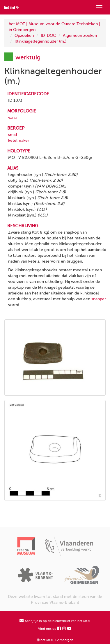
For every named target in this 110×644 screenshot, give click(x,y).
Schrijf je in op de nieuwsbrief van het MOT (55, 621)
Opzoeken (24, 36)
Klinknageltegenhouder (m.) (40, 41)
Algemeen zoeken (80, 36)
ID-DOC (48, 36)
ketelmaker (19, 140)
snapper (99, 299)
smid (13, 135)
